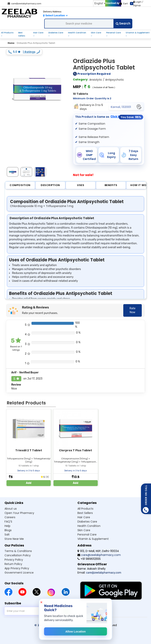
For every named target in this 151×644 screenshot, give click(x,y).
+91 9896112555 (89, 559)
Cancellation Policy (18, 555)
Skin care (84, 530)
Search (123, 23)
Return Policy (13, 564)
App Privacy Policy (17, 568)
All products (85, 509)
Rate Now (133, 310)
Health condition (89, 526)
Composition (20, 185)
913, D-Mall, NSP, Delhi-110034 (98, 551)
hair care (38, 33)
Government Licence (19, 573)
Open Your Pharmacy (19, 513)
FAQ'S (8, 522)
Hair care (84, 517)
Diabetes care (87, 522)
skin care (96, 33)
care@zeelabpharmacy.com (24, 4)
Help (7, 526)
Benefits (111, 185)
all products (7, 33)
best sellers (22, 34)
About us (11, 509)
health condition (77, 33)
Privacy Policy (14, 560)
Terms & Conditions (18, 551)
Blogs (8, 530)
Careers (10, 517)
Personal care (87, 535)
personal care (113, 33)
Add (29, 483)
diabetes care (56, 33)
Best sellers (85, 513)
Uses (81, 185)
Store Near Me (14, 539)
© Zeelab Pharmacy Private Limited (62, 625)
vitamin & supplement (138, 33)
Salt (7, 535)
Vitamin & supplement (93, 539)
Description (50, 185)
